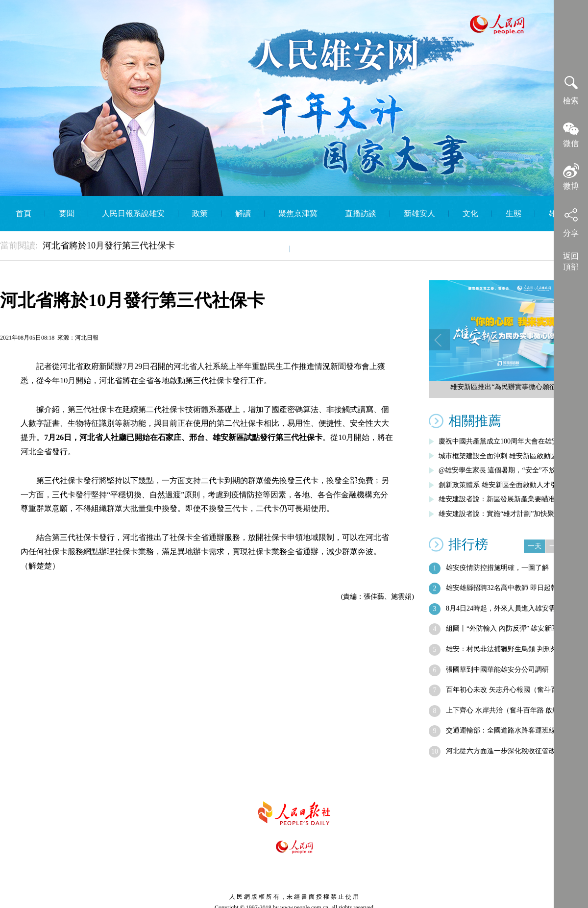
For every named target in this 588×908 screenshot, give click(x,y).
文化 (470, 213)
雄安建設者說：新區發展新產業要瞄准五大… (507, 499)
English (316, 249)
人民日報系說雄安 (133, 213)
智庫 (269, 249)
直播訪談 (361, 213)
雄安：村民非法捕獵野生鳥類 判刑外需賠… (512, 649)
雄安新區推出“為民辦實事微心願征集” (508, 387)
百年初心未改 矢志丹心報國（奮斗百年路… (512, 690)
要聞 (67, 213)
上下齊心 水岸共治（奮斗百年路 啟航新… (509, 710)
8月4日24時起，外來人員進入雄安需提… (508, 608)
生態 (514, 213)
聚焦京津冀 (298, 213)
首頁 (24, 213)
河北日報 (87, 338)
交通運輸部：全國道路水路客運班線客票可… (514, 730)
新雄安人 (419, 213)
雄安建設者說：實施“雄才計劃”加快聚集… (503, 514)
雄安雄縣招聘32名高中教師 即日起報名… (509, 588)
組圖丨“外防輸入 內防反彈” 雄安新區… (505, 628)
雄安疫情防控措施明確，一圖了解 (497, 568)
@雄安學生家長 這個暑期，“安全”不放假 (501, 470)
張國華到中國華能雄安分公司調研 (497, 670)
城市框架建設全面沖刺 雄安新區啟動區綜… (505, 456)
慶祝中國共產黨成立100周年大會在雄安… (502, 441)
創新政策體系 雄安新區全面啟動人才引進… (505, 485)
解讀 (243, 213)
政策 (200, 213)
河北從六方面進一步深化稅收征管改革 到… (512, 751)
